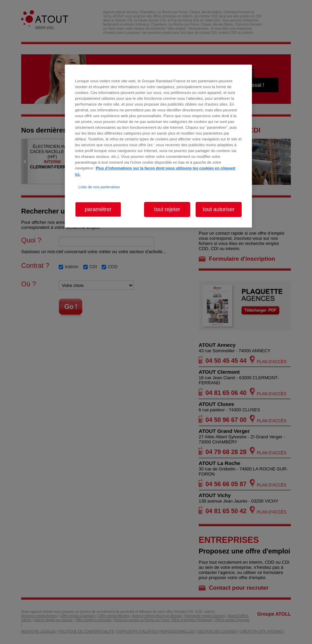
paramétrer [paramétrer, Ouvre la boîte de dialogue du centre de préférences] (98, 209)
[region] (158, 146)
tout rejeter (167, 209)
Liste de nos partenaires (99, 187)
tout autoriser (219, 209)
